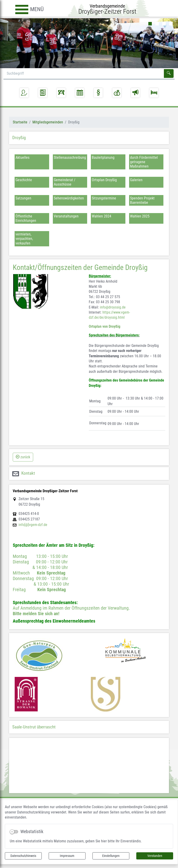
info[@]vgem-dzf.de (33, 531)
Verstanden (155, 856)
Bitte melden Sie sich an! (36, 620)
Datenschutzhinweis (23, 856)
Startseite (20, 128)
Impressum (67, 856)
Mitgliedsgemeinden (48, 128)
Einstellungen (111, 856)
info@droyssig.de (113, 313)
